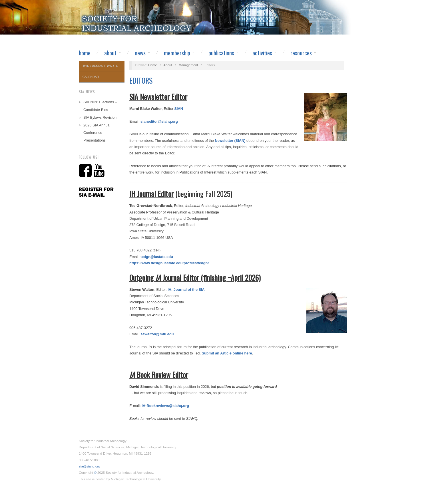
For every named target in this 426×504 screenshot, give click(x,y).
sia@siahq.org (90, 466)
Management (188, 65)
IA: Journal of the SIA (186, 290)
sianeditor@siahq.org (159, 121)
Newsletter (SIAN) (230, 141)
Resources (301, 53)
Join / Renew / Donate (100, 66)
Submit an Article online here (227, 353)
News (140, 53)
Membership (177, 53)
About (110, 53)
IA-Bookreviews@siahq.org (165, 406)
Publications (221, 53)
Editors (141, 80)
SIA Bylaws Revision (100, 117)
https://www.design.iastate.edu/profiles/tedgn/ (169, 263)
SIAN (179, 109)
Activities (262, 53)
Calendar (91, 77)
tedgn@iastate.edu (157, 257)
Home (85, 53)
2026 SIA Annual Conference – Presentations (97, 133)
